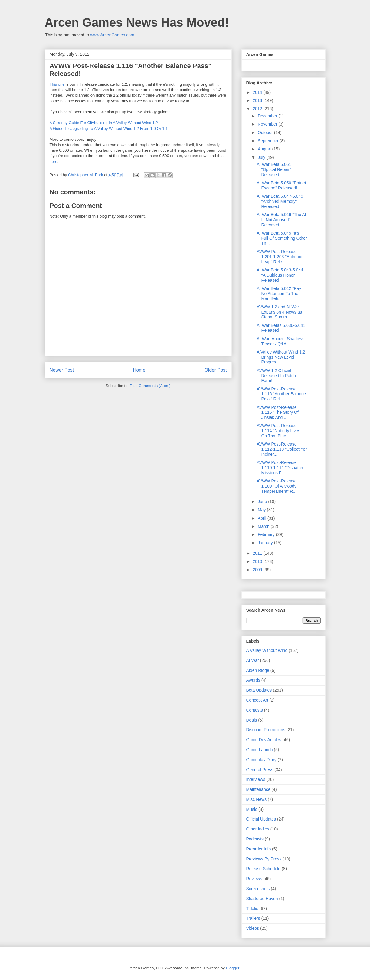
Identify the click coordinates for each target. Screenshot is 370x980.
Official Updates (261, 819)
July (262, 157)
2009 (258, 570)
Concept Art (257, 700)
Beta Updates (259, 690)
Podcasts (255, 839)
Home (139, 370)
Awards (253, 680)
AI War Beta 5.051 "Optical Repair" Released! (274, 169)
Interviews (256, 779)
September (269, 141)
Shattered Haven (262, 899)
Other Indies (258, 829)
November (268, 124)
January (266, 543)
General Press (260, 770)
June (263, 502)
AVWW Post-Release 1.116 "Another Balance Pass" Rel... (281, 394)
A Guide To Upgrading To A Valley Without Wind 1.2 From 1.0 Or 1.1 (109, 128)
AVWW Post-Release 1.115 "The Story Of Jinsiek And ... (277, 413)
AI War (253, 660)
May (262, 510)
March (264, 526)
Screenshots (258, 889)
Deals (252, 720)
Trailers (253, 918)
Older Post (216, 370)
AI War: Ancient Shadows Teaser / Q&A (280, 341)
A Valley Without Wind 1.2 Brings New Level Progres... (281, 357)
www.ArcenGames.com (112, 35)
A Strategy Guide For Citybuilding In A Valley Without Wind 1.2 (104, 123)
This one (57, 84)
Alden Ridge (258, 670)
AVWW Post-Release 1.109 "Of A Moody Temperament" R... (277, 486)
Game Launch (260, 750)
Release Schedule (264, 869)
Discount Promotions (266, 730)
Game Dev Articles (264, 740)
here (54, 161)
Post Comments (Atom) (150, 386)
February (267, 534)
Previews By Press (264, 859)
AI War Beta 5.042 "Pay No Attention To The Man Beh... (279, 294)
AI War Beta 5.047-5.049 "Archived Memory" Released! (280, 201)
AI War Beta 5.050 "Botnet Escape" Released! (281, 185)
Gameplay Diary (261, 760)
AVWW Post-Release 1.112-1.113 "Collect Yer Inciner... (282, 449)
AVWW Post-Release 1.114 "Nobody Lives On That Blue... (278, 431)
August (265, 149)
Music (252, 809)
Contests (255, 710)
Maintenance (258, 789)
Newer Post (62, 370)
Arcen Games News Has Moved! (137, 22)
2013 (258, 100)
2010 (258, 561)
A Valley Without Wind (267, 650)
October (266, 133)
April (263, 518)
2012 (258, 109)
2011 (258, 553)
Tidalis (252, 909)
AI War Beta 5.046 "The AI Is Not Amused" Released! (281, 220)
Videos (253, 928)
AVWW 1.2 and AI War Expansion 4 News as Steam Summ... (279, 312)
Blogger (232, 968)
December (268, 116)
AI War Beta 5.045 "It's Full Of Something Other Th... (282, 238)
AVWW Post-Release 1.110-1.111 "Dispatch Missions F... (280, 468)
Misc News (257, 799)
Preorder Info (259, 849)
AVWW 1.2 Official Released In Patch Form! (276, 376)
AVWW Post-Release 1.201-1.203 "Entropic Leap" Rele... (279, 257)
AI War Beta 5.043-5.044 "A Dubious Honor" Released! (280, 275)
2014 (258, 92)
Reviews (254, 879)
